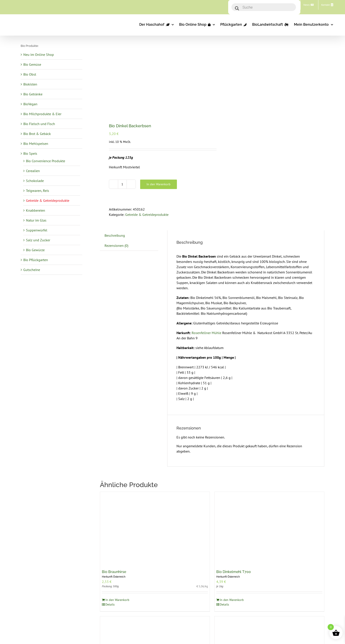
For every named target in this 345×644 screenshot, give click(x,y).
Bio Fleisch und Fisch (39, 124)
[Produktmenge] (122, 184)
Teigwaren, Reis (38, 191)
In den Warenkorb (159, 184)
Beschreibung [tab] (115, 235)
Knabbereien (36, 210)
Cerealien (33, 171)
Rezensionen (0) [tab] (116, 246)
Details (110, 604)
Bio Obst (30, 74)
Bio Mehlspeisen (36, 144)
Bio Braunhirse (114, 572)
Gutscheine (32, 270)
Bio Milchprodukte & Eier (42, 114)
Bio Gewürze (35, 250)
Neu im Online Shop (39, 55)
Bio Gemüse (32, 64)
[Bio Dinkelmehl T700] (269, 528)
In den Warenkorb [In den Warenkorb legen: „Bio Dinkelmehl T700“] (232, 600)
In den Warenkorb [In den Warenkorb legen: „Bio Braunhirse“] (117, 600)
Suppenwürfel (37, 230)
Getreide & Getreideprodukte (147, 215)
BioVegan (30, 104)
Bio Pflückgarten (36, 260)
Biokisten (30, 84)
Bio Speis (30, 153)
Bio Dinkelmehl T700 (234, 572)
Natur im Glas (36, 220)
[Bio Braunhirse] (155, 528)
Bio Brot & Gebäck (37, 134)
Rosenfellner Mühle (207, 333)
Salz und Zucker (38, 240)
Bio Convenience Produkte (46, 161)
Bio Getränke (33, 94)
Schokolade (35, 181)
